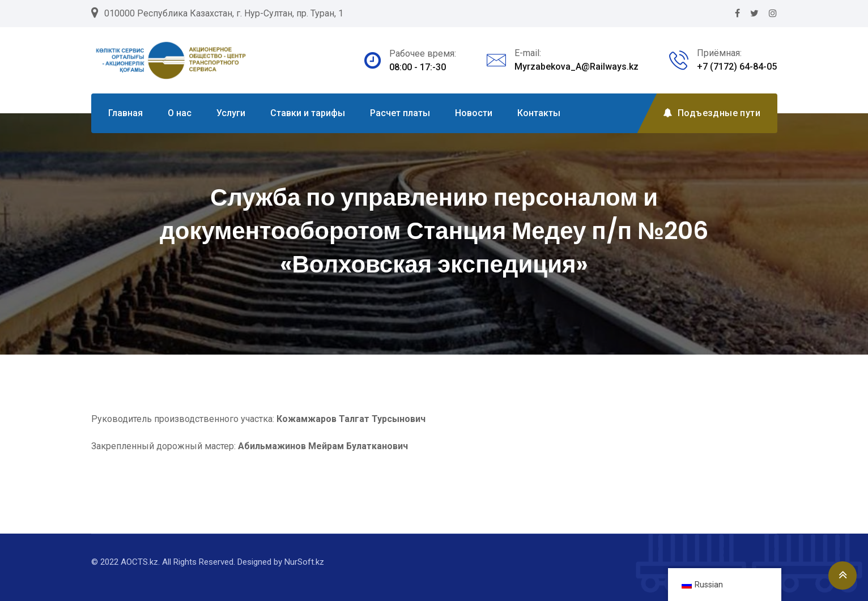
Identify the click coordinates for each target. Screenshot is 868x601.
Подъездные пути (712, 113)
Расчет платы (400, 113)
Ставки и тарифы (308, 113)
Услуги (231, 113)
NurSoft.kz (304, 562)
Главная (125, 113)
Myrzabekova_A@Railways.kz (576, 67)
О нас (180, 113)
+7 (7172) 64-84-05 (737, 67)
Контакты (539, 113)
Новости (474, 113)
